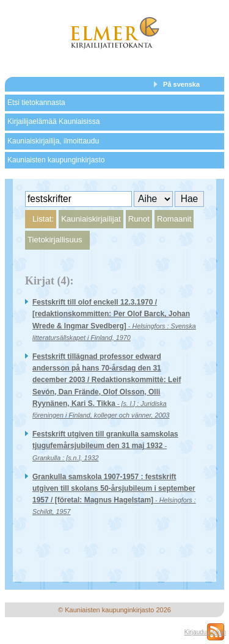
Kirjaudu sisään (205, 632)
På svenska (181, 84)
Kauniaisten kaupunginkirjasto (56, 160)
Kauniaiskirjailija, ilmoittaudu (53, 141)
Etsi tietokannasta (36, 103)
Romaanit (174, 219)
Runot (139, 219)
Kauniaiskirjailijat (91, 219)
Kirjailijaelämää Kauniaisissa (53, 121)
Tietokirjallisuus (55, 240)
